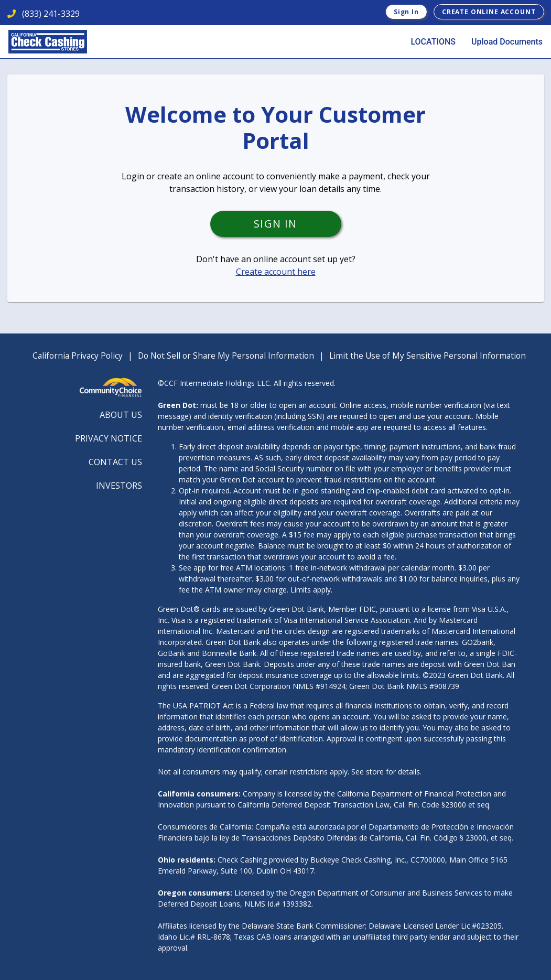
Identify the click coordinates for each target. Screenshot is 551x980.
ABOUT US (121, 415)
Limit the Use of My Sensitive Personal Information (428, 356)
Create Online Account (489, 12)
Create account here (276, 272)
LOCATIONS (433, 42)
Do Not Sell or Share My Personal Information (226, 356)
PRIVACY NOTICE (109, 438)
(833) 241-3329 (44, 14)
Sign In (406, 12)
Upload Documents (507, 42)
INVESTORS (119, 486)
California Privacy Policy (78, 356)
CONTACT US (115, 462)
